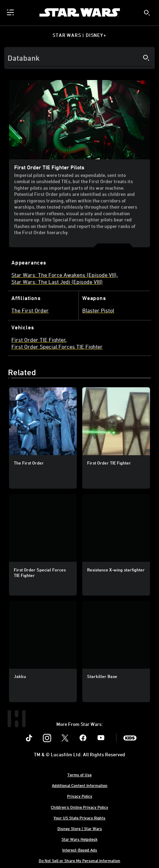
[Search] (79, 58)
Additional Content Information (80, 785)
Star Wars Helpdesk (79, 839)
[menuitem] (11, 12)
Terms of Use (79, 775)
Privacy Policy (80, 796)
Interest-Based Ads (80, 850)
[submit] (147, 13)
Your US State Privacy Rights (79, 818)
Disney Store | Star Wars (80, 828)
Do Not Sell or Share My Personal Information (79, 860)
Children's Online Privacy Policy (79, 807)
